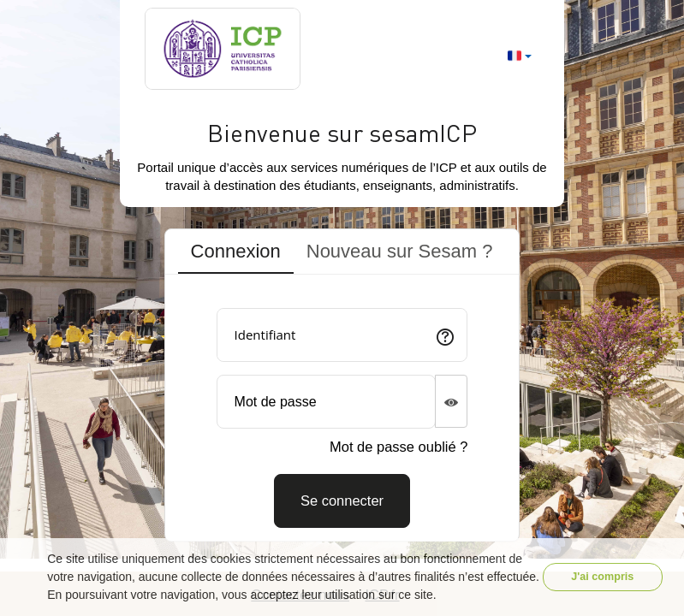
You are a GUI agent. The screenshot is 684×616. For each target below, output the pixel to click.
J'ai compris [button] (602, 577)
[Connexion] (342, 501)
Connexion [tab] (236, 251)
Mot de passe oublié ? (399, 447)
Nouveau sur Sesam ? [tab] (400, 251)
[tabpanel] (342, 412)
